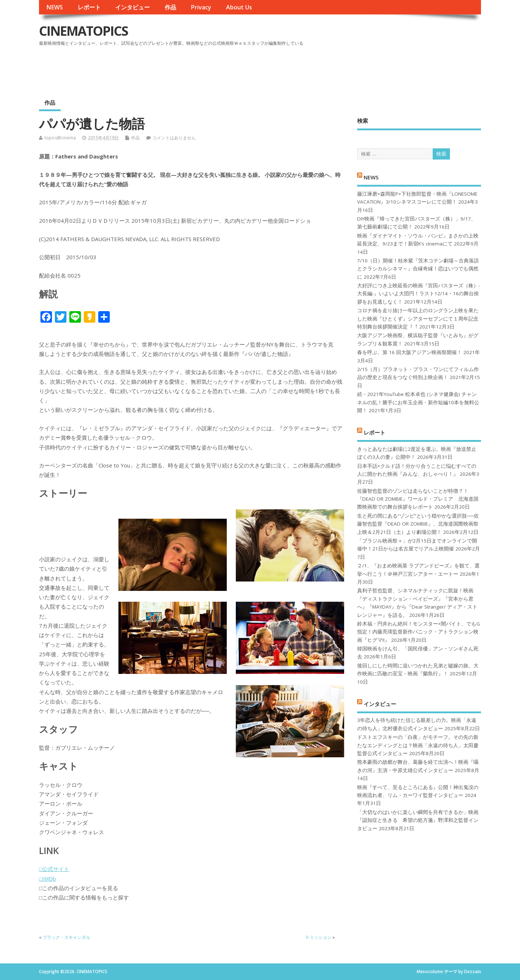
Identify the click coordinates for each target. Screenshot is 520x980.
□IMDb (47, 879)
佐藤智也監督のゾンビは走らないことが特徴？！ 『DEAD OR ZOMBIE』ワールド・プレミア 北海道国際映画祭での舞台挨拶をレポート (418, 499)
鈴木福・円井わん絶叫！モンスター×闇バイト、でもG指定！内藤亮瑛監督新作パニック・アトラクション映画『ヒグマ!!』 (419, 632)
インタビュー (133, 7)
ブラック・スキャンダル (66, 937)
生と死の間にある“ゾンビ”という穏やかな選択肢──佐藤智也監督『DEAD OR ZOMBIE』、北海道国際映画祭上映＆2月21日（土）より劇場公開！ (418, 524)
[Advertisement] (343, 68)
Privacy (201, 7)
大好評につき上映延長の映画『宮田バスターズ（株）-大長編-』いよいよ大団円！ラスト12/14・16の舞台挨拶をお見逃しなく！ (419, 294)
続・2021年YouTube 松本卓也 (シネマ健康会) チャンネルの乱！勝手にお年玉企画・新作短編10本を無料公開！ (418, 402)
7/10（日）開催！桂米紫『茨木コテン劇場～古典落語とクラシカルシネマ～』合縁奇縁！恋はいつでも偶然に (418, 269)
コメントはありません (174, 138)
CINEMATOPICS (83, 31)
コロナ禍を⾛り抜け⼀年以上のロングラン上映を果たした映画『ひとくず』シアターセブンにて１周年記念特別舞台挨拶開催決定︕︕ (418, 319)
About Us (239, 7)
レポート (89, 7)
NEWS (55, 7)
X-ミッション (319, 937)
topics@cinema (60, 138)
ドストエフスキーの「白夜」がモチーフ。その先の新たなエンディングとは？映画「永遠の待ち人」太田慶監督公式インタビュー (418, 745)
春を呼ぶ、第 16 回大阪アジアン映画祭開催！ (409, 352)
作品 (170, 7)
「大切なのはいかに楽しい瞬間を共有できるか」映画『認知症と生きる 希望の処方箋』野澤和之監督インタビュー (418, 820)
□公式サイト (54, 869)
